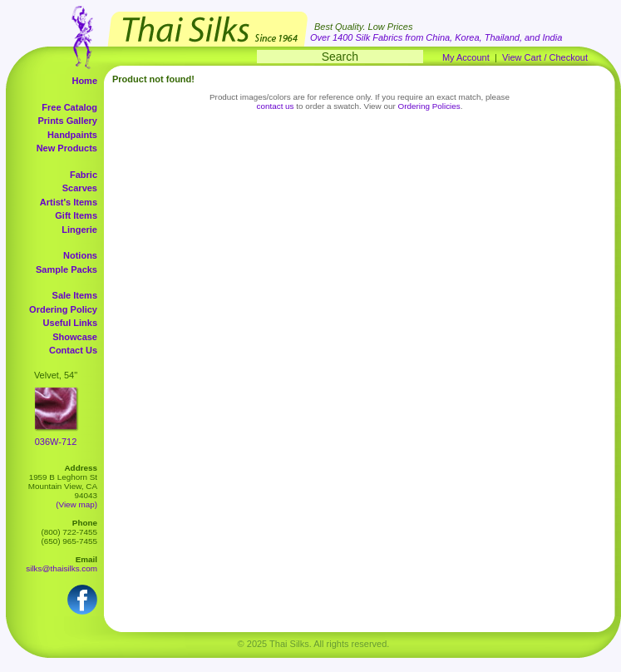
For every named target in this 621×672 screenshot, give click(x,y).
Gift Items (76, 215)
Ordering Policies (429, 106)
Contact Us (73, 350)
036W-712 (56, 442)
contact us (276, 106)
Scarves (80, 188)
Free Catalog (69, 107)
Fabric (84, 175)
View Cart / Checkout (545, 57)
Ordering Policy (63, 309)
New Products (67, 148)
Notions (80, 255)
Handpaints (72, 135)
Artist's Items (69, 202)
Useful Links (70, 323)
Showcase (75, 337)
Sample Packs (67, 269)
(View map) (76, 504)
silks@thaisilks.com (62, 568)
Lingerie (79, 230)
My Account (466, 57)
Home (84, 81)
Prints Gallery (67, 121)
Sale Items (75, 295)
